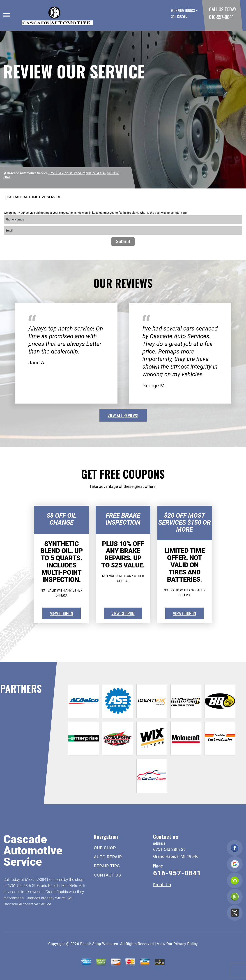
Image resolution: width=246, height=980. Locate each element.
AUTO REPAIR (108, 857)
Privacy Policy (186, 944)
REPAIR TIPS (107, 866)
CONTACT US (107, 875)
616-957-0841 (221, 17)
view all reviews (123, 415)
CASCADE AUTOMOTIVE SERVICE (34, 197)
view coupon (62, 613)
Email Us (162, 885)
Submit (123, 241)
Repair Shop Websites (99, 944)
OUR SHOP (105, 848)
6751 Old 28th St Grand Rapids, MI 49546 (77, 173)
